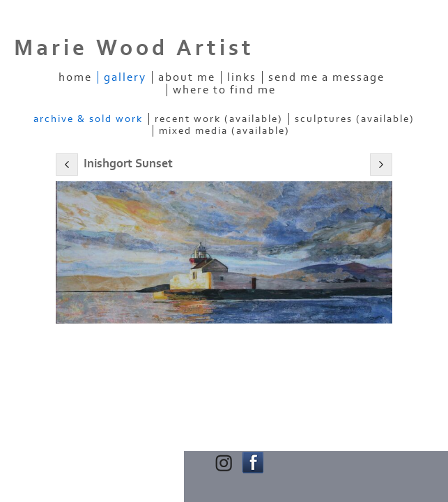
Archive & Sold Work (88, 119)
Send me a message (326, 77)
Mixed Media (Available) (224, 131)
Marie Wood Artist (134, 48)
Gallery (125, 77)
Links (242, 77)
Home (75, 77)
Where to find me (224, 90)
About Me (187, 77)
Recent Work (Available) (219, 119)
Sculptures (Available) (355, 119)
